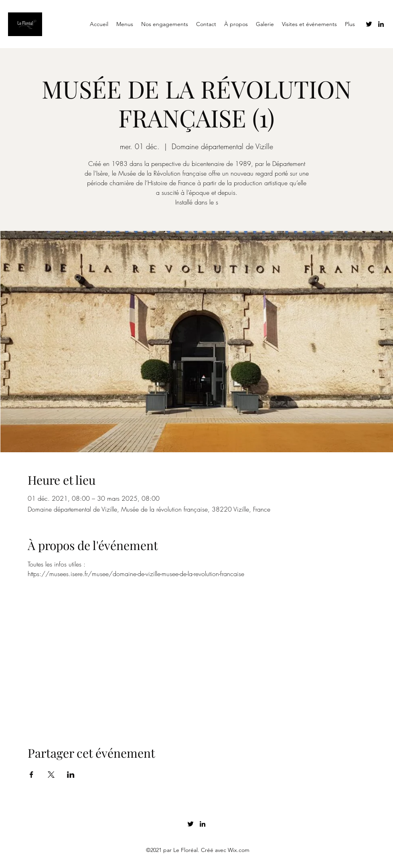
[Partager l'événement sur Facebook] (31, 775)
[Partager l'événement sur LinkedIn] (71, 775)
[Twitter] (369, 24)
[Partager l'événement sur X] (51, 775)
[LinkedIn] (381, 24)
